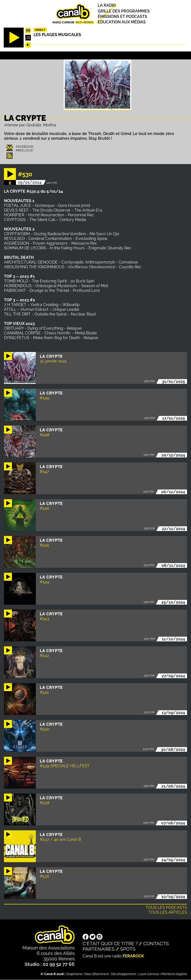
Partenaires (99, 949)
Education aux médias (122, 22)
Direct (40, 30)
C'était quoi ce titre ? (110, 943)
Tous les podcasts (166, 908)
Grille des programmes (124, 11)
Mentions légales (174, 974)
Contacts (156, 943)
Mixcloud (24, 150)
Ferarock (133, 956)
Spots (128, 949)
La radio (107, 6)
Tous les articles (168, 912)
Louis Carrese (148, 974)
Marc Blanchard (96, 974)
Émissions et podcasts (122, 17)
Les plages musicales (57, 35)
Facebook (25, 147)
